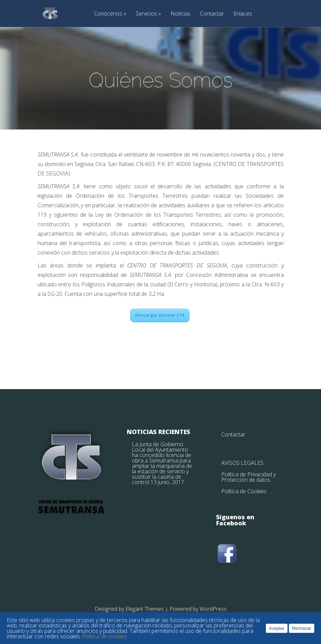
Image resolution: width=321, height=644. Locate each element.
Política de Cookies (244, 491)
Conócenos (108, 14)
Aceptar (277, 628)
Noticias (180, 14)
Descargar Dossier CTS (160, 315)
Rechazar (302, 628)
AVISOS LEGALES (242, 463)
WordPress (213, 609)
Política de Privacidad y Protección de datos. (248, 477)
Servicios (146, 14)
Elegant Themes (145, 609)
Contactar (212, 14)
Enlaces (243, 14)
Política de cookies (105, 636)
